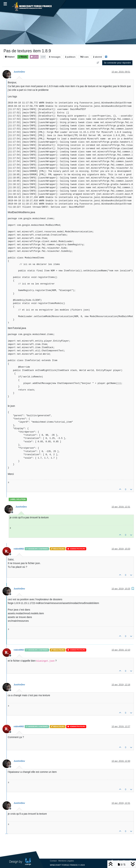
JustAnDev (19, 72)
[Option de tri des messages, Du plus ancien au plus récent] (98, 63)
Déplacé (10, 57)
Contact (53, 861)
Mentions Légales (66, 861)
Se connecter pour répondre (117, 63)
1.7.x (34, 57)
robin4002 (19, 549)
